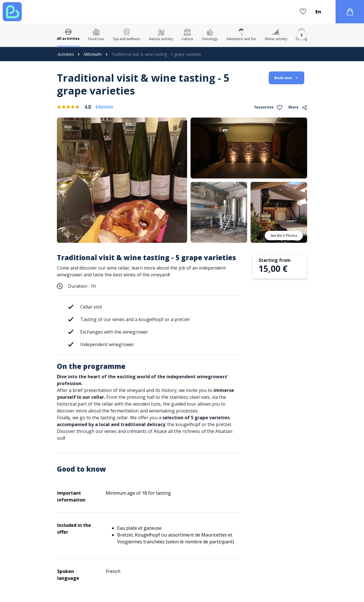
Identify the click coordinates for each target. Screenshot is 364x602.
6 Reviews (104, 107)
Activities (66, 54)
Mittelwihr (93, 54)
